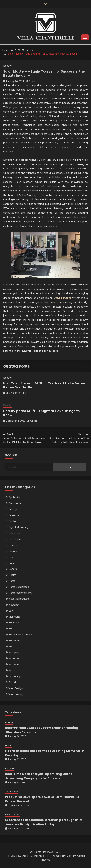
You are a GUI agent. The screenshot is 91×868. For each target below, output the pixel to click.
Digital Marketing (18, 527)
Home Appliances (19, 587)
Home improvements (21, 593)
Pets (11, 628)
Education (14, 533)
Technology (15, 676)
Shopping (14, 652)
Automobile (15, 503)
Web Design (16, 688)
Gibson (33, 81)
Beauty (7, 66)
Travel (12, 682)
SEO (11, 646)
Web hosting (16, 694)
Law (11, 611)
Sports (12, 670)
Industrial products (19, 599)
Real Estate (15, 640)
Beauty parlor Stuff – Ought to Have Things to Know (42, 413)
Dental (12, 521)
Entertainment (17, 539)
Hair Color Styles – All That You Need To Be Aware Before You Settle (44, 385)
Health (12, 575)
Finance (13, 551)
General (13, 569)
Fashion (13, 545)
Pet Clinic (14, 622)
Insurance (14, 605)
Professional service (20, 634)
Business (14, 515)
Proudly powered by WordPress (26, 856)
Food (11, 557)
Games (13, 563)
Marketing (14, 617)
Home (12, 581)
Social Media (16, 658)
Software (14, 664)
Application (15, 497)
